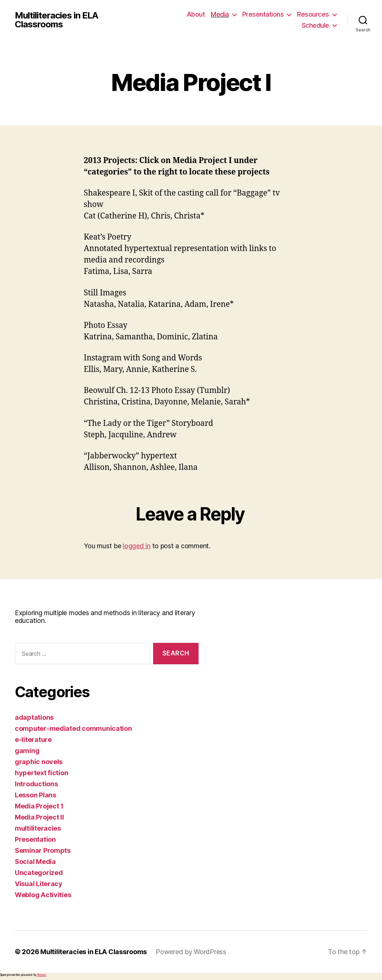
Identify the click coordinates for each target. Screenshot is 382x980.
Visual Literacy (39, 884)
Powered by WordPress (191, 952)
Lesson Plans (36, 795)
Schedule (315, 25)
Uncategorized (39, 873)
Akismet (42, 975)
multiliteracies (38, 828)
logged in (137, 546)
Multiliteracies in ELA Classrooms (56, 20)
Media (220, 14)
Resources (313, 14)
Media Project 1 (39, 806)
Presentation (35, 839)
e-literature (33, 740)
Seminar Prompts (43, 850)
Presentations (263, 14)
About (196, 14)
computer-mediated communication (73, 728)
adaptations (34, 717)
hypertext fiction (41, 773)
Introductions (36, 784)
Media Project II (39, 817)
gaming (27, 751)
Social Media (35, 862)
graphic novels (39, 762)
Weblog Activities (43, 895)
